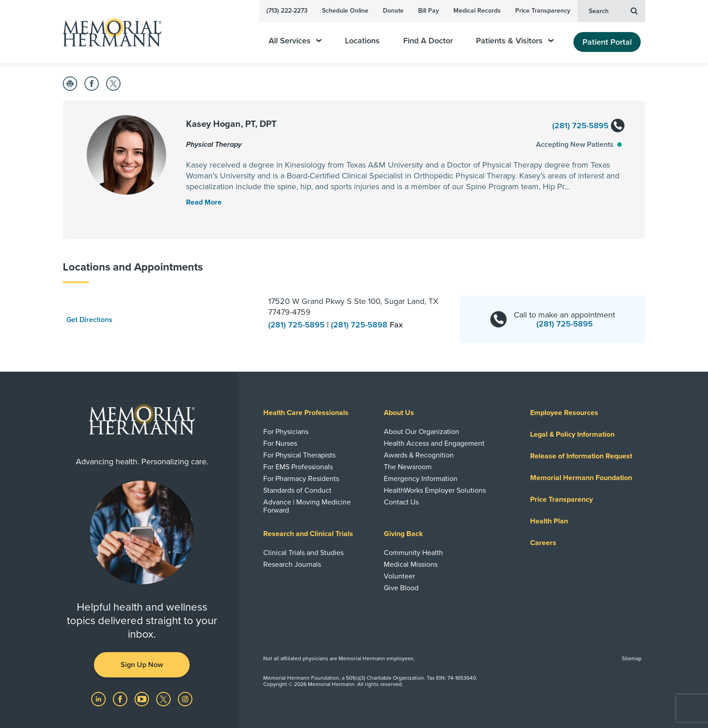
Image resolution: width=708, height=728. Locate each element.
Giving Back (403, 534)
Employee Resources (564, 413)
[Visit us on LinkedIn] (99, 699)
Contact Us (401, 502)
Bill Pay (429, 11)
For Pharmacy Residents (301, 479)
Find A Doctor (428, 41)
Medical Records (477, 11)
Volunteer (399, 576)
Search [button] (613, 10)
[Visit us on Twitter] (164, 699)
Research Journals (292, 565)
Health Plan (549, 521)
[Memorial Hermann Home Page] (108, 32)
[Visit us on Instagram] (185, 699)
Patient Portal (607, 42)
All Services (295, 41)
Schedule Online (345, 11)
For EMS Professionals (298, 467)
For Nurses (280, 443)
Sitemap (632, 658)
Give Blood (401, 588)
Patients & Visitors (515, 41)
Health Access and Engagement (434, 443)
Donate (393, 11)
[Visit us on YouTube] (143, 699)
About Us (399, 413)
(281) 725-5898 (360, 325)
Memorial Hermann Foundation (581, 478)
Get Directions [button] (89, 320)
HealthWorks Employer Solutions (435, 490)
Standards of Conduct (297, 490)
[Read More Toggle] (204, 202)
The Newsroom (408, 467)
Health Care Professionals (306, 413)
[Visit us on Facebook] (121, 699)
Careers (543, 543)
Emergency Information (421, 479)
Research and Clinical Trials (308, 534)
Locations (362, 41)
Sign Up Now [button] (142, 665)
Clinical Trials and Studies (303, 553)
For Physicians (286, 432)
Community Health (413, 553)
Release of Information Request (581, 456)
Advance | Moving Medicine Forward (307, 506)
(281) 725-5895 (588, 126)
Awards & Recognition (419, 455)
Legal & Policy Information (572, 434)
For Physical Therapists (299, 455)
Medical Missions (411, 565)
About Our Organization (422, 432)
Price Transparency (543, 11)
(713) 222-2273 (287, 11)
